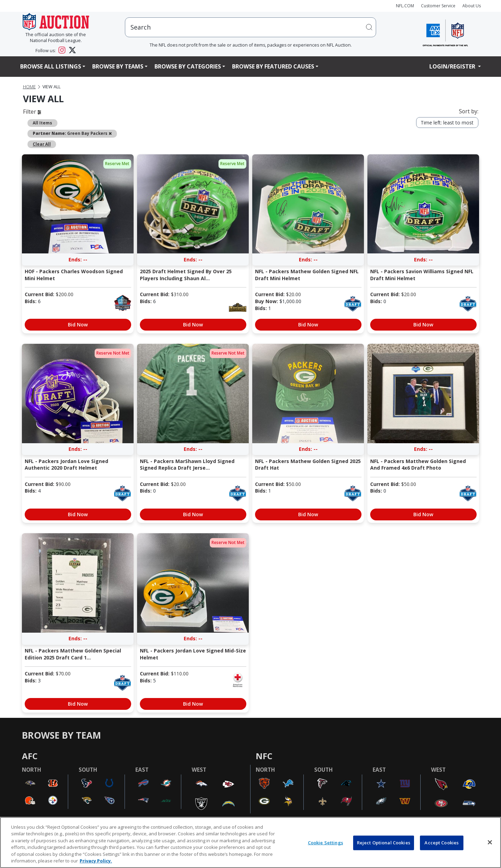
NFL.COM (405, 6)
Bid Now (78, 325)
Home (29, 87)
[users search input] (250, 27)
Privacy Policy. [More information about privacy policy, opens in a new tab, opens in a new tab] (96, 861)
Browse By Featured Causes (273, 66)
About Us (472, 6)
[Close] (490, 842)
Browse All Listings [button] (51, 66)
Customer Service (438, 6)
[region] (250, 842)
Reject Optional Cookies (384, 843)
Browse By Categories (188, 66)
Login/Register (453, 66)
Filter (32, 112)
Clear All (42, 144)
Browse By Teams (118, 66)
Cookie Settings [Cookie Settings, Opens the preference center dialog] (325, 843)
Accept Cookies (442, 843)
